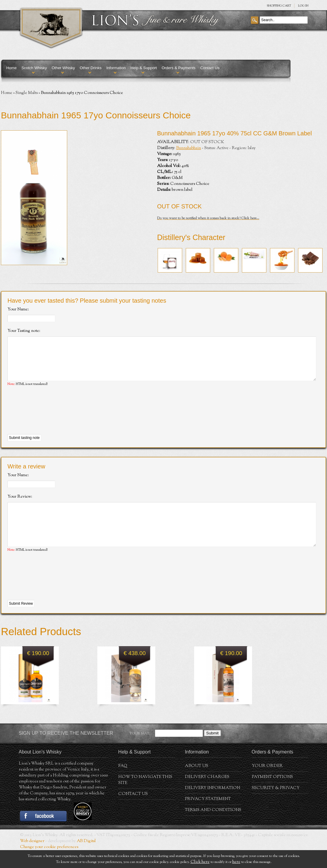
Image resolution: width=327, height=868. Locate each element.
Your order (267, 784)
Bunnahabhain (189, 148)
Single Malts (27, 93)
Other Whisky (63, 68)
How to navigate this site (145, 798)
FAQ (123, 784)
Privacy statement (208, 817)
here (236, 862)
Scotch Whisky (34, 68)
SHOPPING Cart (279, 6)
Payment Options (272, 795)
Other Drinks (91, 68)
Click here (200, 862)
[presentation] (53, 420)
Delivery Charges (207, 795)
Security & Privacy (276, 806)
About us (196, 784)
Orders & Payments (178, 68)
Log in (303, 6)
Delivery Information (212, 806)
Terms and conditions (213, 828)
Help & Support (144, 68)
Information (116, 68)
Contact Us (210, 68)
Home (11, 68)
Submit (212, 751)
